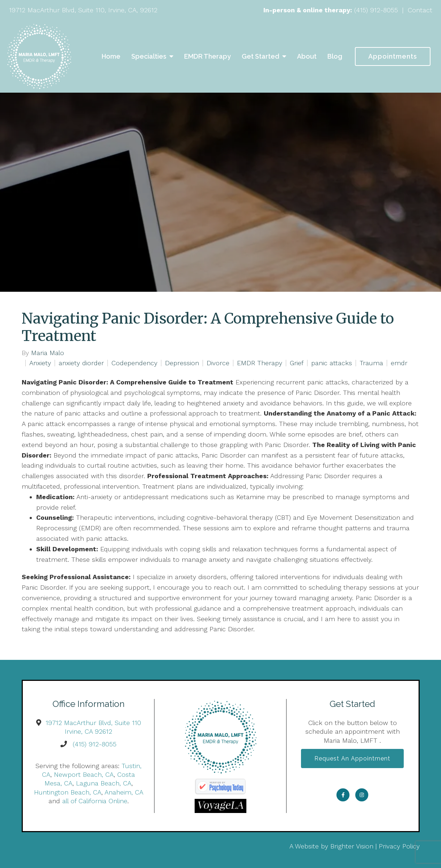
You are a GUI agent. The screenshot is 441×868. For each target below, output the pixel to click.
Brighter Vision (352, 846)
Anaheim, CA (124, 792)
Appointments (393, 56)
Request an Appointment (352, 759)
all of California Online (95, 801)
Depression (182, 363)
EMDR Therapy (207, 56)
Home (111, 56)
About (307, 56)
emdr (399, 363)
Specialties (149, 56)
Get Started (260, 56)
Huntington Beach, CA (68, 792)
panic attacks (332, 363)
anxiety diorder (81, 363)
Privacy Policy (399, 846)
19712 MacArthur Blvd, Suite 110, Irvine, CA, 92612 (83, 10)
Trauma (371, 363)
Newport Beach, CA (84, 774)
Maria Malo (48, 353)
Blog (335, 56)
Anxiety (40, 363)
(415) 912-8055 (376, 10)
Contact (420, 10)
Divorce (218, 363)
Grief (297, 363)
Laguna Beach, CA (104, 783)
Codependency (134, 363)
